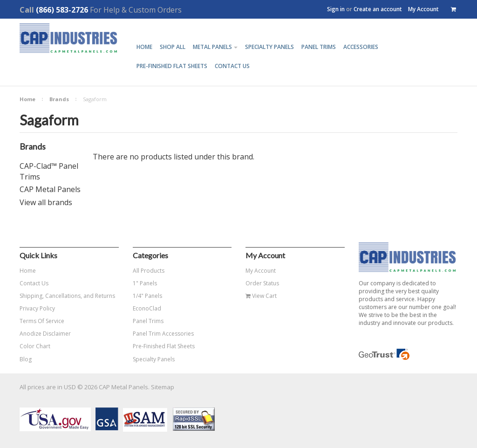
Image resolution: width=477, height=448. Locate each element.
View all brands (46, 202)
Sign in (336, 9)
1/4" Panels (147, 296)
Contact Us (34, 283)
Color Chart (35, 346)
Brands (59, 99)
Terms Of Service (42, 321)
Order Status (262, 283)
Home (27, 99)
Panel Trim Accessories (163, 334)
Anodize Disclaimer (45, 334)
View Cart (261, 296)
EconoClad (147, 308)
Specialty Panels (154, 359)
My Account (423, 9)
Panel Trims (148, 321)
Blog (26, 359)
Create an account (378, 9)
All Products (149, 271)
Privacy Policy (37, 308)
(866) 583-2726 (62, 10)
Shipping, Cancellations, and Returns (67, 296)
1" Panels (145, 283)
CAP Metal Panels (50, 189)
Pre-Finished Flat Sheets (164, 346)
